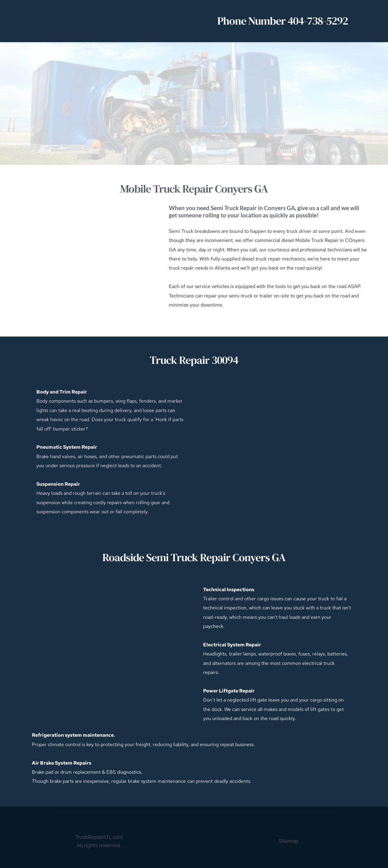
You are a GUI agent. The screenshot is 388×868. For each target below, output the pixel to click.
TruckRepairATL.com (99, 837)
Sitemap (288, 841)
